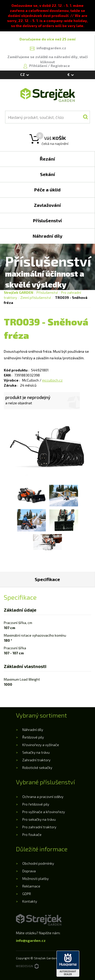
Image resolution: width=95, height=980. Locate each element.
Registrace (60, 66)
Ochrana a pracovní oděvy (43, 797)
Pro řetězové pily (36, 804)
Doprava (29, 871)
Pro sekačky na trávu (39, 819)
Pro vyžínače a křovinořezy (44, 812)
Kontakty (30, 901)
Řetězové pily (33, 737)
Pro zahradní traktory (39, 827)
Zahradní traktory (36, 760)
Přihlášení (39, 66)
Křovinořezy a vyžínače (41, 745)
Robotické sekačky (37, 767)
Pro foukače (32, 834)
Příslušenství (47, 292)
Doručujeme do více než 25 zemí (48, 39)
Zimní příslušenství (36, 297)
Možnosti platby (35, 878)
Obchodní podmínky (38, 863)
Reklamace (31, 886)
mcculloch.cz (52, 380)
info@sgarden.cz (31, 940)
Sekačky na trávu (36, 752)
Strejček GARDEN (18, 292)
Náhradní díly (33, 730)
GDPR (27, 894)
